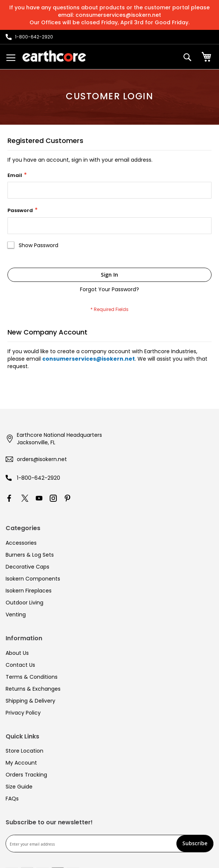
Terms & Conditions (32, 677)
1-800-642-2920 (38, 478)
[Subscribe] (195, 844)
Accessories (21, 543)
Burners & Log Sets (30, 555)
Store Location (24, 751)
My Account (21, 763)
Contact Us (20, 665)
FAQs (12, 799)
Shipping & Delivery (30, 701)
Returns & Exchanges (33, 689)
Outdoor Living (24, 603)
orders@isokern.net (42, 459)
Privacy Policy (23, 713)
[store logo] (54, 56)
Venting (16, 615)
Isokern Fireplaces (29, 591)
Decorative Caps (27, 567)
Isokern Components (33, 579)
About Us (17, 653)
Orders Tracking (26, 775)
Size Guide (19, 787)
